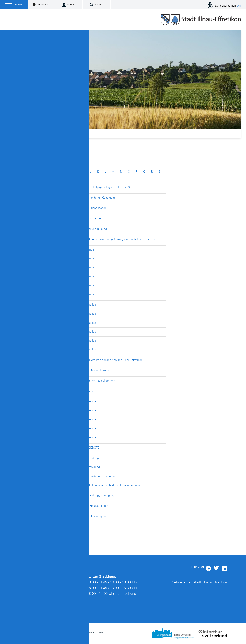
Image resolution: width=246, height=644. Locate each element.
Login (71, 5)
